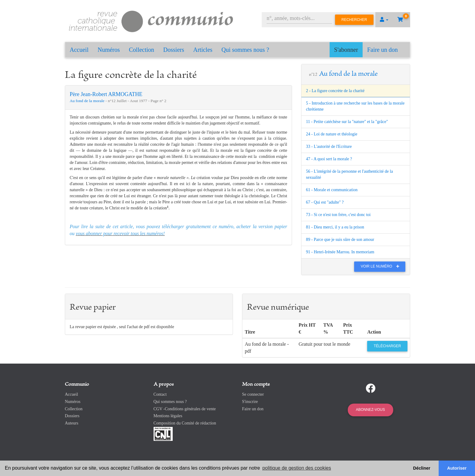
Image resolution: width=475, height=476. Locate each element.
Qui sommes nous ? (245, 50)
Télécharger (387, 346)
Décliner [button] (422, 468)
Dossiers (174, 50)
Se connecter (253, 394)
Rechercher (354, 20)
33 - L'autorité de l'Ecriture (329, 146)
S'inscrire (250, 402)
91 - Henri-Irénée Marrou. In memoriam (340, 252)
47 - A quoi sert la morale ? (329, 159)
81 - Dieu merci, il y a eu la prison (335, 227)
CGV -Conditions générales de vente (185, 409)
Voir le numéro (382, 266)
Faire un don (382, 50)
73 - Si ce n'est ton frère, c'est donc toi (338, 215)
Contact (160, 394)
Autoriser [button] (457, 468)
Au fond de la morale (88, 101)
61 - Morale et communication (332, 190)
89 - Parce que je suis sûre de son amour (340, 240)
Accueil (79, 50)
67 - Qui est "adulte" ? (325, 202)
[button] (384, 20)
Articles (203, 50)
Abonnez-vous (370, 410)
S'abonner (346, 50)
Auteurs (71, 423)
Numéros (109, 50)
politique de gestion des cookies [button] (297, 468)
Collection (142, 50)
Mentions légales (168, 416)
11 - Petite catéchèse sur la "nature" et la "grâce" (347, 122)
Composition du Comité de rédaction (185, 423)
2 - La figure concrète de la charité (335, 91)
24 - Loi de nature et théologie (332, 134)
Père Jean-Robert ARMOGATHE (106, 94)
